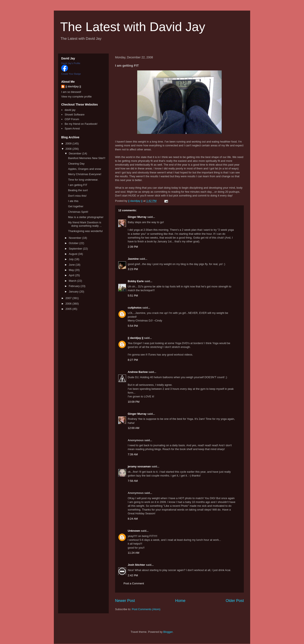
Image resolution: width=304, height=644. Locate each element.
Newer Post (125, 601)
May (72, 270)
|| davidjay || (136, 338)
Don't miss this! (77, 196)
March (73, 281)
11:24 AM (134, 553)
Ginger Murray (137, 217)
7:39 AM (133, 454)
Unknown (134, 531)
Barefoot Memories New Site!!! (87, 158)
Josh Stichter (136, 565)
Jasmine (133, 259)
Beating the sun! (78, 190)
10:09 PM (134, 402)
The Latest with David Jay (133, 27)
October (74, 243)
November (76, 238)
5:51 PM (133, 296)
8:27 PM (133, 360)
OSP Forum (72, 119)
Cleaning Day (76, 164)
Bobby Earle (136, 281)
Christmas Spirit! (78, 212)
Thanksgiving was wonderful (85, 231)
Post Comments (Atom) (146, 609)
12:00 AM (134, 428)
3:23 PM (133, 269)
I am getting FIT (78, 185)
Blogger (168, 632)
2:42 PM (133, 575)
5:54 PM (133, 326)
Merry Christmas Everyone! (85, 174)
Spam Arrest (72, 128)
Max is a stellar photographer (86, 217)
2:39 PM (133, 247)
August (73, 254)
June (72, 265)
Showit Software (75, 115)
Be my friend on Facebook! (81, 124)
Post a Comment (134, 583)
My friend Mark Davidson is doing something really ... (85, 224)
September (76, 249)
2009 (69, 143)
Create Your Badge (71, 74)
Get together (76, 206)
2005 (69, 309)
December (76, 153)
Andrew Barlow (138, 372)
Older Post (235, 601)
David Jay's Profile (71, 63)
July (72, 259)
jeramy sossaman (139, 466)
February (75, 286)
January (74, 292)
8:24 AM (133, 519)
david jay (70, 110)
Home (180, 601)
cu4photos (135, 308)
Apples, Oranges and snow (84, 169)
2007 (69, 298)
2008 (69, 149)
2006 (69, 304)
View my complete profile (76, 97)
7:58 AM (133, 481)
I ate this (73, 201)
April (72, 275)
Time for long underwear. (83, 180)
